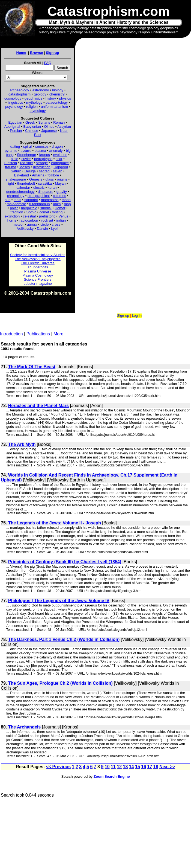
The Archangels (24, 727)
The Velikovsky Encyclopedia (38, 259)
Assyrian (64, 127)
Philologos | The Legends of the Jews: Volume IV (59, 601)
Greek (30, 122)
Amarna (38, 175)
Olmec (49, 127)
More (58, 334)
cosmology (13, 98)
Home (21, 53)
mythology (34, 102)
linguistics (15, 102)
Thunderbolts (38, 267)
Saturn (16, 171)
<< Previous (58, 767)
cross (56, 224)
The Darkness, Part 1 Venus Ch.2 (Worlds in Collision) (64, 639)
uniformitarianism (54, 107)
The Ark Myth (22, 444)
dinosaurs (46, 192)
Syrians (44, 122)
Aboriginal (12, 127)
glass (50, 179)
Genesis (36, 179)
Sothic (31, 212)
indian (61, 220)
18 (156, 767)
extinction (12, 216)
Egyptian (15, 122)
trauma (11, 167)
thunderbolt (26, 183)
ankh (57, 204)
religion (32, 107)
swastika (45, 183)
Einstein (11, 163)
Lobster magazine (38, 284)
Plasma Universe (38, 271)
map (67, 204)
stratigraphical (39, 196)
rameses (42, 146)
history (51, 98)
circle (44, 224)
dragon (57, 146)
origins (62, 179)
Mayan (60, 183)
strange (42, 163)
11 (113, 767)
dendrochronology (20, 192)
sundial (46, 208)
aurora (32, 224)
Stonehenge (26, 155)
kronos (45, 155)
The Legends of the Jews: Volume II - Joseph (55, 523)
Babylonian (32, 127)
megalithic (29, 208)
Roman (59, 122)
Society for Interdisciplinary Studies (38, 255)
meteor (18, 224)
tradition (17, 212)
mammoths (50, 200)
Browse (36, 53)
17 (150, 767)
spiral (27, 146)
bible (14, 159)
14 (132, 767)
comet (44, 212)
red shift (26, 163)
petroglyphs (43, 159)
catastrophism (20, 94)
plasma (40, 151)
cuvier (26, 159)
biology (58, 90)
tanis (17, 200)
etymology (38, 111)
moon (66, 200)
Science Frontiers (38, 279)
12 (119, 767)
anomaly (56, 151)
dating (15, 146)
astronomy (41, 90)
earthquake (60, 163)
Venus (63, 216)
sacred (44, 171)
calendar (23, 188)
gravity (62, 192)
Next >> (167, 767)
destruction (42, 167)
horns (12, 220)
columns (59, 196)
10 (107, 767)
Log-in (137, 316)
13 (126, 767)
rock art (47, 220)
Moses (25, 167)
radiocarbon (29, 220)
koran (52, 188)
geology (40, 94)
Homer (60, 208)
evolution (60, 155)
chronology (16, 196)
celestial (29, 216)
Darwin (42, 229)
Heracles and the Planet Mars (38, 406)
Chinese (32, 131)
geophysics (33, 98)
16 (144, 767)
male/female (17, 204)
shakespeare (16, 179)
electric (39, 188)
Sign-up (52, 53)
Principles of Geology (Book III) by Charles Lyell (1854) (65, 562)
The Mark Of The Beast (32, 367)
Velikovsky (26, 229)
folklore (53, 175)
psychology (14, 107)
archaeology (20, 90)
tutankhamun (39, 204)
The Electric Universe (38, 263)
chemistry (57, 94)
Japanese (49, 131)
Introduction (11, 334)
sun (8, 200)
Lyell (55, 229)
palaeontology (57, 102)
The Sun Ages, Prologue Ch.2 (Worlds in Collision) (60, 683)
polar (14, 208)
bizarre (26, 151)
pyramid (11, 151)
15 (138, 767)
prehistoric (47, 216)
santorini (31, 200)
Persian (16, 131)
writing (58, 212)
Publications (38, 334)
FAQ (48, 63)
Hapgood (61, 167)
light (11, 183)
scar (59, 159)
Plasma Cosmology (38, 275)
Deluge (30, 171)
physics (65, 98)
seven (58, 171)
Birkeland (22, 175)
